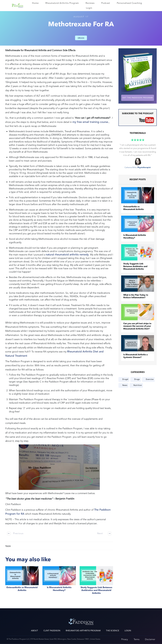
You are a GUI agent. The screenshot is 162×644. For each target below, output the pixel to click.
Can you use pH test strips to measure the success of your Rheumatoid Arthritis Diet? (137, 326)
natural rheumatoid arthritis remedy (67, 255)
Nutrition (138, 385)
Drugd (125, 379)
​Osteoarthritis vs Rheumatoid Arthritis (22, 582)
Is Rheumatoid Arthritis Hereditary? (59, 582)
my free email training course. (91, 122)
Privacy (125, 639)
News (125, 385)
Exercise (150, 379)
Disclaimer (150, 639)
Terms (137, 639)
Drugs (81, 38)
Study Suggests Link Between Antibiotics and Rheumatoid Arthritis (96, 582)
